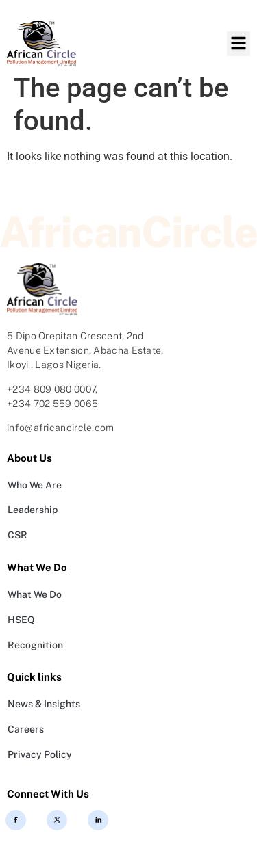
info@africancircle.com (61, 428)
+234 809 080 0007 (51, 389)
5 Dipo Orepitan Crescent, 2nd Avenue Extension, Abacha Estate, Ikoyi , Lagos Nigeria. (85, 350)
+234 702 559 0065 (52, 404)
